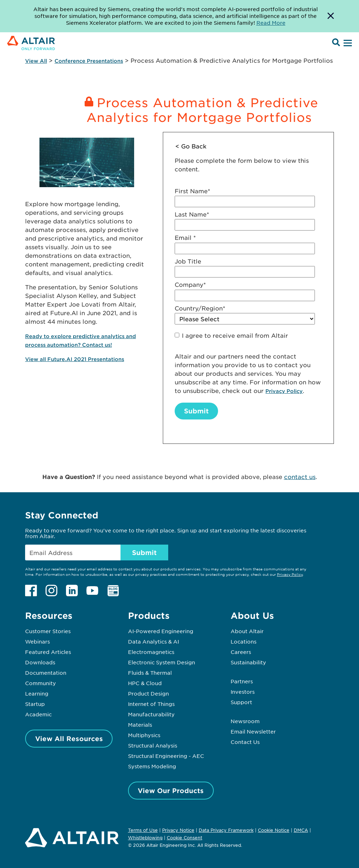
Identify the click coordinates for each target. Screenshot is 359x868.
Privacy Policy (284, 391)
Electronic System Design (162, 662)
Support (241, 702)
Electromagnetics (151, 652)
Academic (38, 714)
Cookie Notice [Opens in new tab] (274, 830)
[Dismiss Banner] (331, 16)
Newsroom (245, 721)
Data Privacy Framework (226, 830)
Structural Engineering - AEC (166, 756)
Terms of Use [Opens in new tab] (143, 830)
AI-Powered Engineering (161, 631)
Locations (244, 641)
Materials (140, 725)
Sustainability (248, 662)
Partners (242, 681)
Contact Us (245, 742)
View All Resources (69, 739)
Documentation (46, 673)
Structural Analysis (153, 745)
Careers (241, 652)
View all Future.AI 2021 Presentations (75, 359)
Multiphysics (144, 735)
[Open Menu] (347, 43)
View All (36, 61)
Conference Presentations (89, 61)
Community (41, 683)
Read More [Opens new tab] (271, 23)
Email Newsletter (253, 731)
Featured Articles (48, 652)
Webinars (37, 641)
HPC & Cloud (145, 683)
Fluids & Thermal (150, 673)
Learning (37, 693)
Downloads (40, 662)
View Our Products (171, 791)
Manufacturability (151, 714)
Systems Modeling (152, 766)
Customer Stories (48, 631)
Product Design (148, 693)
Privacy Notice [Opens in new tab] (178, 830)
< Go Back (191, 146)
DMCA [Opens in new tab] (301, 830)
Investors (243, 692)
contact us (300, 476)
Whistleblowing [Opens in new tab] (145, 838)
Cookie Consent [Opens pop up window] (185, 838)
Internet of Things (151, 704)
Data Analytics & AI (153, 641)
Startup (35, 704)
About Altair (247, 631)
